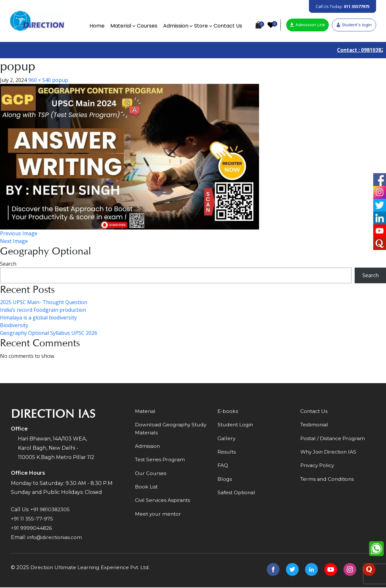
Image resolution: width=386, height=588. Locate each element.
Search (8, 264)
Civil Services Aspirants (163, 502)
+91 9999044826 (32, 528)
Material (120, 26)
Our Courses (151, 475)
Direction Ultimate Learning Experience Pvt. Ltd (92, 568)
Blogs (225, 480)
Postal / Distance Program (333, 439)
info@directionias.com (55, 538)
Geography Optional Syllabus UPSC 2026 (49, 333)
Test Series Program (161, 461)
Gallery (227, 439)
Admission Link (307, 25)
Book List (146, 488)
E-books (228, 411)
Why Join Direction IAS (329, 453)
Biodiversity (14, 326)
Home (96, 26)
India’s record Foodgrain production (43, 310)
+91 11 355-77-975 (32, 519)
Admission (175, 26)
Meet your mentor (159, 516)
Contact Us (227, 26)
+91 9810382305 (51, 510)
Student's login (354, 25)
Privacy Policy (318, 467)
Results (227, 453)
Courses (146, 26)
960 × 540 (39, 80)
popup (60, 80)
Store (200, 26)
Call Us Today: (343, 6)
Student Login (236, 425)
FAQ (223, 467)
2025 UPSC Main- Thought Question (44, 302)
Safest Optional (237, 494)
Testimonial (315, 425)
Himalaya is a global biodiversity (38, 318)
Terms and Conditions (328, 480)
